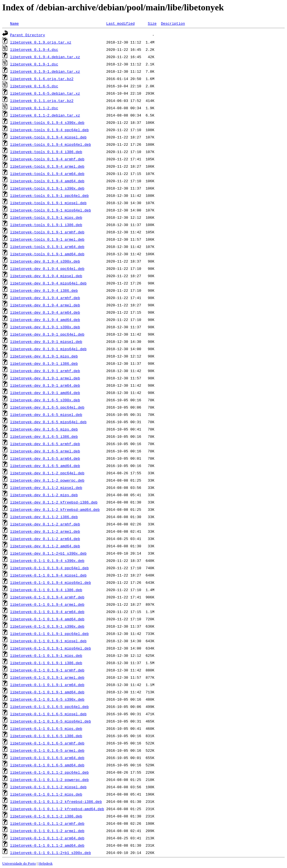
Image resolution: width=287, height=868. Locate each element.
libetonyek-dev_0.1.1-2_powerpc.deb (47, 480)
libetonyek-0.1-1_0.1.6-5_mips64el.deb (51, 721)
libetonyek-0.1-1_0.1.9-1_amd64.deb (47, 692)
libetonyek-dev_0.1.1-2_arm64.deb (45, 539)
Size (152, 23)
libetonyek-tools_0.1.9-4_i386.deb (46, 152)
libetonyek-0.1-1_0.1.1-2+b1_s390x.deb (51, 853)
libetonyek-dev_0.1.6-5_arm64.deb (45, 458)
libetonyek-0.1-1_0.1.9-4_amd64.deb (47, 619)
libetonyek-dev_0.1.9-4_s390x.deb (45, 261)
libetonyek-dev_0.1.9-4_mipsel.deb (46, 276)
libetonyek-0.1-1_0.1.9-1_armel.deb (47, 677)
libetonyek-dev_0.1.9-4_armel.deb (45, 305)
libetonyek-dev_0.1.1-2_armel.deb (45, 531)
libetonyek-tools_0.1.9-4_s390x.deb (47, 122)
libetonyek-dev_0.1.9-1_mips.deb (44, 356)
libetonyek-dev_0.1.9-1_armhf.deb (45, 371)
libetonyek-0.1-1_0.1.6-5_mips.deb (46, 728)
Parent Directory (28, 35)
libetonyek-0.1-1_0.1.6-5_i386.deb (46, 736)
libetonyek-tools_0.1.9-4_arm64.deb (47, 174)
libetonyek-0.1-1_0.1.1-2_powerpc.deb (49, 780)
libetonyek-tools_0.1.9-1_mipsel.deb (48, 203)
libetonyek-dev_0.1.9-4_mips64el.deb (48, 283)
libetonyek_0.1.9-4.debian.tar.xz (45, 57)
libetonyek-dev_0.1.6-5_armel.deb (45, 451)
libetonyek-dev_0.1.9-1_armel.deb (45, 378)
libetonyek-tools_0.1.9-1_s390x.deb (47, 188)
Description (173, 23)
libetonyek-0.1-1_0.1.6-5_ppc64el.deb (49, 707)
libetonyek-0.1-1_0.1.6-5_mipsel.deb (48, 714)
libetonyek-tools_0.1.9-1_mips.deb (46, 217)
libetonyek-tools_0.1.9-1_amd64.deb (47, 254)
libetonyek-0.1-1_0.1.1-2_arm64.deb (47, 838)
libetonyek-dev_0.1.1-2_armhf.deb (45, 524)
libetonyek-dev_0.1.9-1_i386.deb (44, 363)
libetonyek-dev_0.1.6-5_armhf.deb (45, 444)
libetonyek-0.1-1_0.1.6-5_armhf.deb (47, 743)
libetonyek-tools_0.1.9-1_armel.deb (47, 239)
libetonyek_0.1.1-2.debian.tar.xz (45, 115)
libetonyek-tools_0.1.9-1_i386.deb (46, 225)
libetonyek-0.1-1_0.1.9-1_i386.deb (46, 663)
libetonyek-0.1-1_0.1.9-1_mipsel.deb (48, 641)
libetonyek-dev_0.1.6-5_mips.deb (44, 429)
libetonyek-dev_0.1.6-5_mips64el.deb (48, 422)
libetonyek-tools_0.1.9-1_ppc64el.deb (49, 195)
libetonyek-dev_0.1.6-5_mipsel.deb (46, 414)
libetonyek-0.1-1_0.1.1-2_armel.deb (47, 831)
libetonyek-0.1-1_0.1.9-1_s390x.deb (47, 626)
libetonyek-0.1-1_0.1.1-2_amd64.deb (47, 845)
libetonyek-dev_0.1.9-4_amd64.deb (45, 320)
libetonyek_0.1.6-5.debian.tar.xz (45, 93)
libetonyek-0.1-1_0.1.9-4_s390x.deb (47, 561)
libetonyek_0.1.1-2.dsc (34, 108)
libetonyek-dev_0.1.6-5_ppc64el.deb (47, 407)
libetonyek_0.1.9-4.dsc (34, 49)
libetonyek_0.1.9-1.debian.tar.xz (45, 71)
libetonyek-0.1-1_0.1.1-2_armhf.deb (47, 823)
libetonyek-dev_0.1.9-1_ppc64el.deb (47, 334)
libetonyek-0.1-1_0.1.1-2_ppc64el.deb (49, 772)
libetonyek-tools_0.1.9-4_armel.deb (47, 166)
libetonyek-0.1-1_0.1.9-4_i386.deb (46, 590)
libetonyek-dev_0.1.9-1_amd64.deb (45, 393)
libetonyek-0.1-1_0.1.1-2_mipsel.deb (48, 787)
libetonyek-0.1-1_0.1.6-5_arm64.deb (47, 758)
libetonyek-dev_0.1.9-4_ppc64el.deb (47, 268)
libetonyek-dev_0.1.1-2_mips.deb (44, 495)
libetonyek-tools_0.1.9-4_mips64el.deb (51, 144)
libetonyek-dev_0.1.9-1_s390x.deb (45, 327)
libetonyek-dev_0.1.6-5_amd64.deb (45, 466)
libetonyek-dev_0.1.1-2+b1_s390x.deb (48, 553)
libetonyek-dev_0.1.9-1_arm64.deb (45, 385)
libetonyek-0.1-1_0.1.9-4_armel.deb (47, 604)
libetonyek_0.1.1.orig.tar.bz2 (42, 101)
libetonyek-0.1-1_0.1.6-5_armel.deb (47, 750)
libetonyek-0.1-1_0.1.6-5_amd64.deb (47, 765)
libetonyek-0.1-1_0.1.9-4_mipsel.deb (48, 575)
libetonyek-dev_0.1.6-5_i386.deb (44, 436)
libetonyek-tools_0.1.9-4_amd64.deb (47, 181)
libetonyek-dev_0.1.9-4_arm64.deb (45, 312)
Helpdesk (45, 863)
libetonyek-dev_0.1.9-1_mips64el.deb (48, 349)
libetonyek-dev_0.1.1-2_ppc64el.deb (47, 473)
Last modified (120, 23)
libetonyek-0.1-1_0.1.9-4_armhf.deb (47, 597)
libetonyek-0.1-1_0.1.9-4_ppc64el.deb (49, 568)
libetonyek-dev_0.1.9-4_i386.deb (44, 290)
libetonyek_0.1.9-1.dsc (34, 64)
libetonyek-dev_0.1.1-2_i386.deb (44, 517)
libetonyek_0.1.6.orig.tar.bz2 (42, 79)
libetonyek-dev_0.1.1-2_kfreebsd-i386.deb (54, 502)
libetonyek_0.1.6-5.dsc (34, 86)
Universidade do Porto (19, 863)
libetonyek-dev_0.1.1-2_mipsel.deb (46, 487)
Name (14, 23)
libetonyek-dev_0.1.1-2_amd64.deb (45, 546)
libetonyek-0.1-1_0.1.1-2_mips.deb (46, 794)
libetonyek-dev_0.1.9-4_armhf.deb (45, 298)
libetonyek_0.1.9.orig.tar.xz (41, 42)
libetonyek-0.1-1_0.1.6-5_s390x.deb (47, 699)
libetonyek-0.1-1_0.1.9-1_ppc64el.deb (49, 634)
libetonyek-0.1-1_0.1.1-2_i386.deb (46, 816)
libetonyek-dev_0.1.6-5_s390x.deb (45, 400)
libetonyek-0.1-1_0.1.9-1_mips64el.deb (51, 648)
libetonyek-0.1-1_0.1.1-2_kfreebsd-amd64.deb (57, 809)
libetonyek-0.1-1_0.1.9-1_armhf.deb (47, 670)
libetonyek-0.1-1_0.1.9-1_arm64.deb (47, 685)
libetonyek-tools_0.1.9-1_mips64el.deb (51, 210)
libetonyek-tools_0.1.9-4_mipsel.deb (48, 137)
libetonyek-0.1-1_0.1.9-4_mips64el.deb (51, 582)
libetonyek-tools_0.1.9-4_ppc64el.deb (49, 130)
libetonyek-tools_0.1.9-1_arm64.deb (47, 247)
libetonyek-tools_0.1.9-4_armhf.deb (47, 159)
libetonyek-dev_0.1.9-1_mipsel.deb (46, 341)
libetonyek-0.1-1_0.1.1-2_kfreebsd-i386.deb (56, 801)
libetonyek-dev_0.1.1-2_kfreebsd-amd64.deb (55, 509)
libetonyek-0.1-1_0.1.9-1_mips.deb (46, 655)
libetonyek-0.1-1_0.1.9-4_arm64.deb (47, 612)
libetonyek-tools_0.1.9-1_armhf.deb (47, 232)
